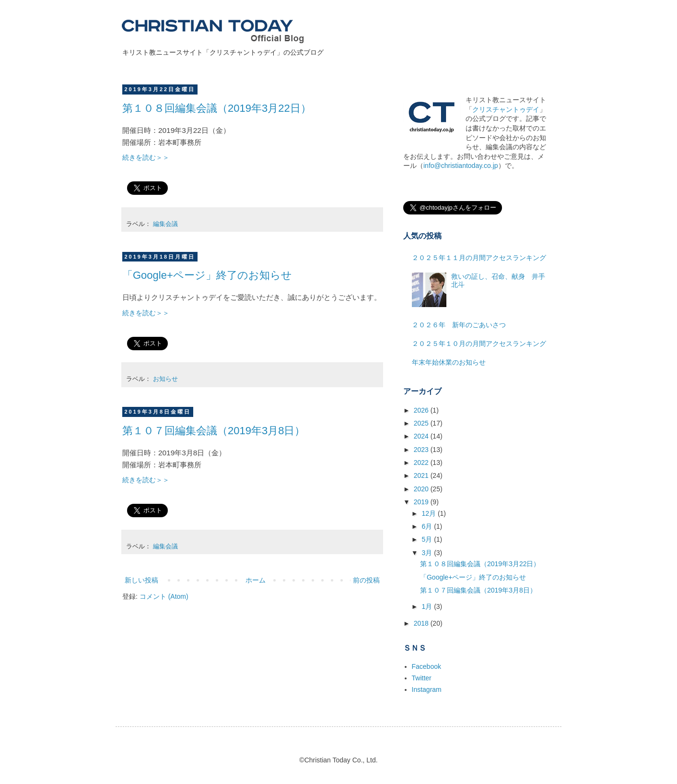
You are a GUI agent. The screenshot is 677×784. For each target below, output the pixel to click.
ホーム (256, 580)
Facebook (426, 666)
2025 (422, 423)
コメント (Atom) (164, 596)
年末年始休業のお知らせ (449, 362)
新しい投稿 (141, 580)
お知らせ (165, 379)
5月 (428, 539)
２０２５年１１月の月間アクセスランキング (479, 258)
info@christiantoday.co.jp (461, 166)
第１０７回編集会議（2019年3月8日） (214, 431)
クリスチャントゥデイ (506, 109)
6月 (428, 526)
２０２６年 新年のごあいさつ (459, 325)
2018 (422, 623)
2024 (422, 436)
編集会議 (165, 224)
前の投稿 (366, 580)
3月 (428, 553)
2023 (422, 450)
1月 (428, 606)
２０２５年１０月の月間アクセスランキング (479, 344)
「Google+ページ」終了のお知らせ (207, 275)
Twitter (422, 678)
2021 (422, 475)
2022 (422, 463)
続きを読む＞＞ (146, 157)
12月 (429, 513)
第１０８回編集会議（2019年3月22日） (217, 108)
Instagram (427, 689)
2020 (422, 489)
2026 (422, 410)
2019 (422, 502)
